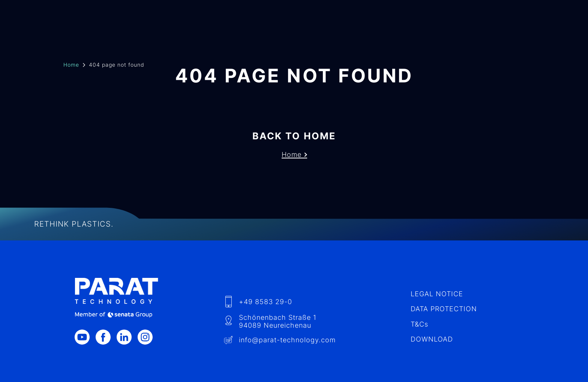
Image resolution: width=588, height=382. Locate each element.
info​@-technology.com (285, 297)
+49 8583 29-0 (263, 259)
